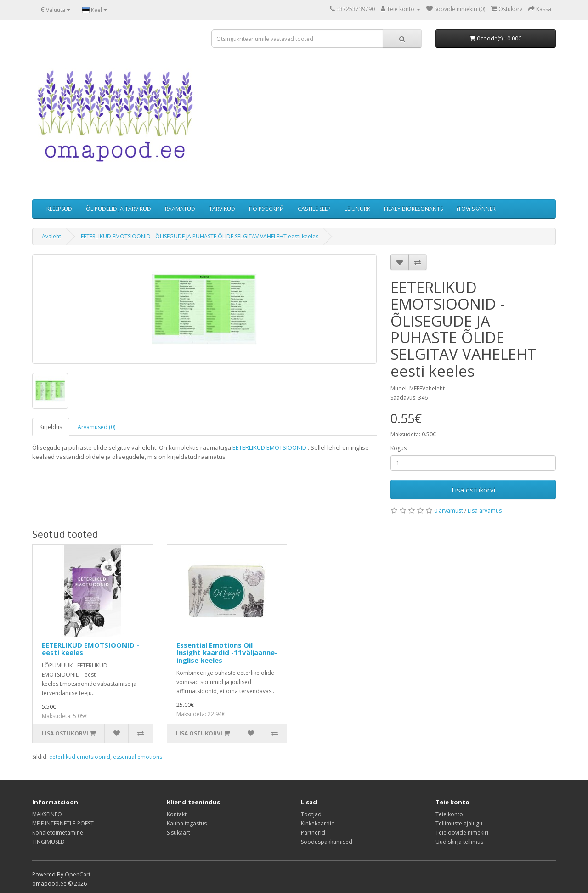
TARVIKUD (222, 209)
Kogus (399, 448)
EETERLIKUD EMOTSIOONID (269, 447)
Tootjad (311, 814)
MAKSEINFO (47, 814)
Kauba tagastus (187, 823)
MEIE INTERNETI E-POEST (63, 823)
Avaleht (51, 236)
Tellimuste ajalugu (459, 823)
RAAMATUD (180, 209)
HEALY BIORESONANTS (413, 209)
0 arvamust (449, 511)
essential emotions (138, 757)
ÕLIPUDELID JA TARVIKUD (119, 209)
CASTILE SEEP (314, 209)
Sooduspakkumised (327, 842)
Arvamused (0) (96, 427)
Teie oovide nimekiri (462, 833)
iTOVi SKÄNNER (476, 209)
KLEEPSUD (59, 209)
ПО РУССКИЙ (266, 209)
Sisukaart (178, 833)
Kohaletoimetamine (58, 833)
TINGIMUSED (48, 842)
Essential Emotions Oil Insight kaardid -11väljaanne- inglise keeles (227, 653)
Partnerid (313, 833)
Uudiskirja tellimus (459, 842)
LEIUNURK (357, 209)
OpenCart (78, 874)
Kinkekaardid (318, 823)
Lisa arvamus (485, 511)
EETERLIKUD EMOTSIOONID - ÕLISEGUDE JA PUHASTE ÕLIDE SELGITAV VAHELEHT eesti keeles (200, 236)
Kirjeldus (51, 427)
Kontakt (177, 814)
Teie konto (449, 814)
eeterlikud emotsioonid (80, 757)
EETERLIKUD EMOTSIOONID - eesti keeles (90, 649)
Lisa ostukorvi (473, 490)
